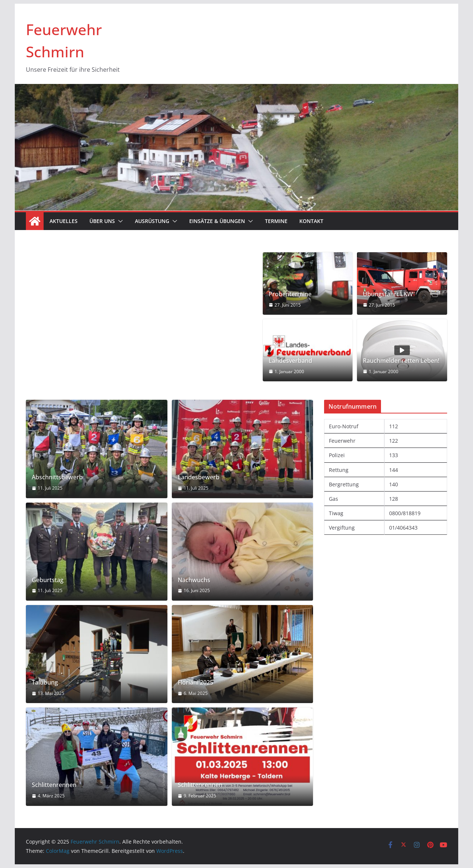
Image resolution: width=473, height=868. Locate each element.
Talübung (45, 683)
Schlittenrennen (54, 785)
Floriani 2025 (195, 683)
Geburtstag (48, 580)
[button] (119, 221)
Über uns (102, 221)
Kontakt (311, 221)
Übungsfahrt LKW (388, 294)
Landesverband (290, 361)
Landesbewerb (199, 477)
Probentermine (290, 294)
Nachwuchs (194, 580)
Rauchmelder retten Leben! (401, 361)
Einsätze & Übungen (217, 221)
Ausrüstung (152, 221)
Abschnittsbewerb (57, 477)
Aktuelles (64, 221)
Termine (276, 221)
